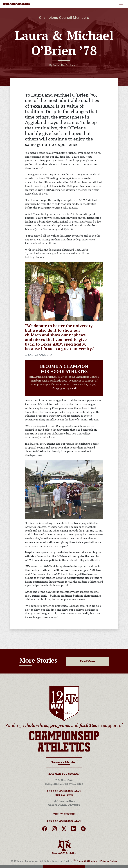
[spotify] (83, 830)
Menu (121, 2)
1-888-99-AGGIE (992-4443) (64, 791)
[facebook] (45, 830)
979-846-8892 (64, 795)
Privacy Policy (109, 861)
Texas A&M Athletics (64, 847)
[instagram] (54, 830)
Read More (87, 661)
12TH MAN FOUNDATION (17, 4)
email (73, 388)
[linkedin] (74, 830)
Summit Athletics (87, 861)
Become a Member (64, 763)
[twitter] (64, 830)
